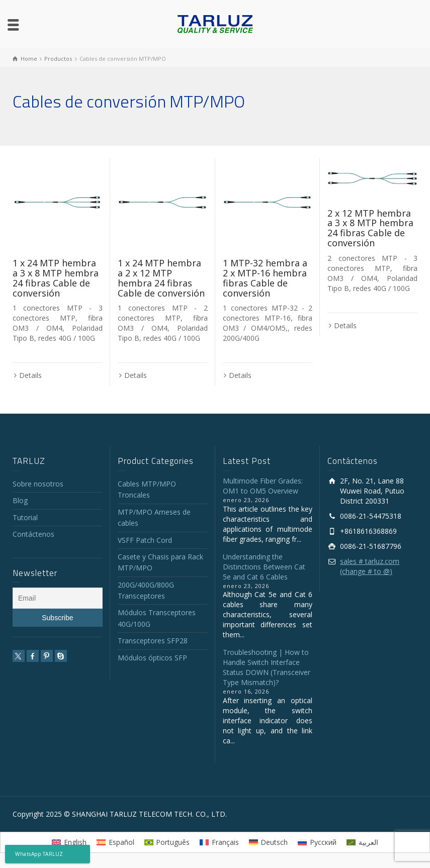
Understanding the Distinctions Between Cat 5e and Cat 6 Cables (264, 567)
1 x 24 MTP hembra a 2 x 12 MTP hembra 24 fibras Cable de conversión (161, 278)
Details (30, 375)
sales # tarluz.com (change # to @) (370, 566)
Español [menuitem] (121, 842)
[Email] (58, 598)
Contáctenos (33, 534)
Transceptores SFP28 (153, 641)
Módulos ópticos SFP (152, 658)
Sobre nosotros (38, 484)
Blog (20, 500)
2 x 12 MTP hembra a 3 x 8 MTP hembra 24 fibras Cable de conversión (370, 228)
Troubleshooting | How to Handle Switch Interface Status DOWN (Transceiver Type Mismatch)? (267, 667)
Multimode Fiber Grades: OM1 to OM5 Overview (263, 486)
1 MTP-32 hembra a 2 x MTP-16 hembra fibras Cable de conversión (265, 278)
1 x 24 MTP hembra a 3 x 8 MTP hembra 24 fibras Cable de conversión (56, 278)
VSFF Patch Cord (145, 540)
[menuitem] (69, 842)
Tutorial (25, 517)
